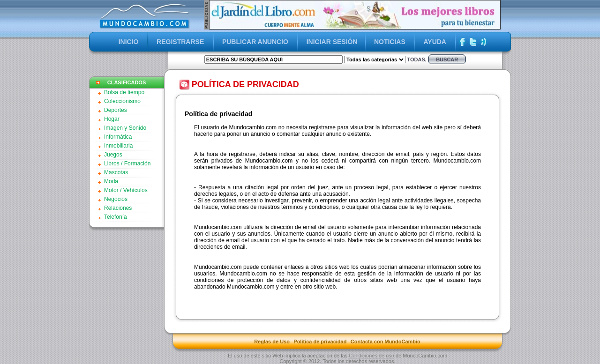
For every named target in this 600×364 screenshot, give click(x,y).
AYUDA (435, 42)
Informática (118, 137)
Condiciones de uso (371, 356)
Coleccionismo (122, 101)
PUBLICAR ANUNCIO (255, 42)
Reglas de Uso (272, 342)
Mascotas (116, 172)
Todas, (416, 59)
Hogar (112, 119)
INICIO (129, 42)
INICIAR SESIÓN (332, 42)
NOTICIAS (390, 42)
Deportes (116, 110)
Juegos (113, 155)
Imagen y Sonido (125, 128)
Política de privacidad (320, 342)
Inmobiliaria (118, 146)
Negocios (116, 199)
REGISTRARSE (180, 42)
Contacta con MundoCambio (386, 342)
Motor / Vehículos (126, 190)
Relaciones (118, 208)
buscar (447, 59)
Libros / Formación (127, 163)
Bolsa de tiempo (124, 92)
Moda (111, 181)
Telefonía (116, 217)
